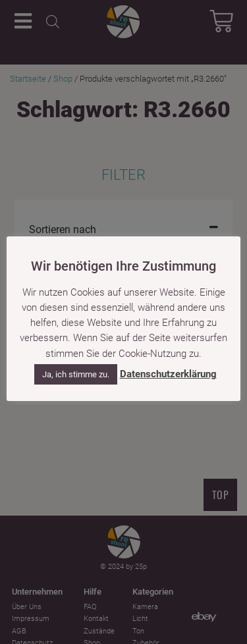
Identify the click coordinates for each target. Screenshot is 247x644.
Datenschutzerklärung (168, 374)
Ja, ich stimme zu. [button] (76, 374)
